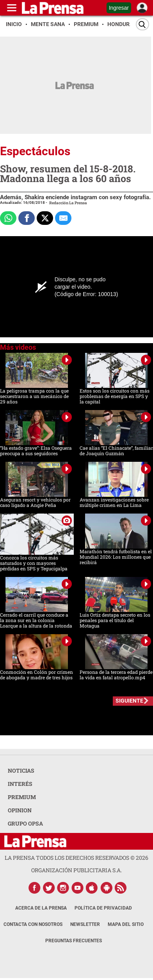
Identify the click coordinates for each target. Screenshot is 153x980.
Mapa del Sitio (126, 924)
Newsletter (85, 924)
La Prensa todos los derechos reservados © (76, 858)
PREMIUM (22, 797)
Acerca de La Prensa (41, 908)
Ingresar (119, 8)
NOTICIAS (21, 771)
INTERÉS (20, 784)
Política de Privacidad (103, 908)
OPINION (20, 810)
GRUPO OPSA (25, 823)
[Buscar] (142, 24)
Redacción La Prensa (68, 203)
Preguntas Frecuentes (74, 941)
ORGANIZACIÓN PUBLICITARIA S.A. (76, 870)
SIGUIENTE (129, 701)
